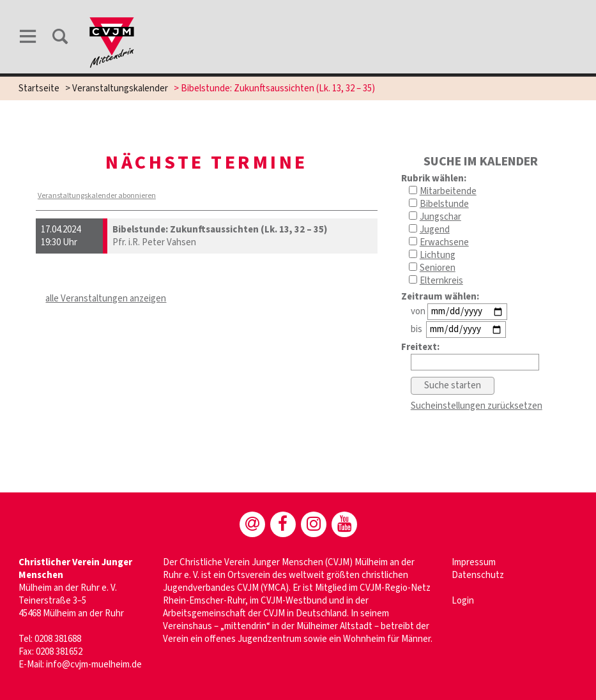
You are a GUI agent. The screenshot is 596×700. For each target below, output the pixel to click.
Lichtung (438, 255)
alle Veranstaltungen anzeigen (106, 299)
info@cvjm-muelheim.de (94, 665)
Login (463, 601)
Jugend (435, 230)
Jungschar (440, 217)
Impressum (474, 562)
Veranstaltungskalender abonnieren (97, 196)
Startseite (39, 88)
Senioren (438, 268)
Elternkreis (441, 281)
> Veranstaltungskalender (117, 88)
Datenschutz (478, 575)
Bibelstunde (444, 204)
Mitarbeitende (448, 191)
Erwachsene (444, 242)
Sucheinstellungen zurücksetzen (477, 406)
